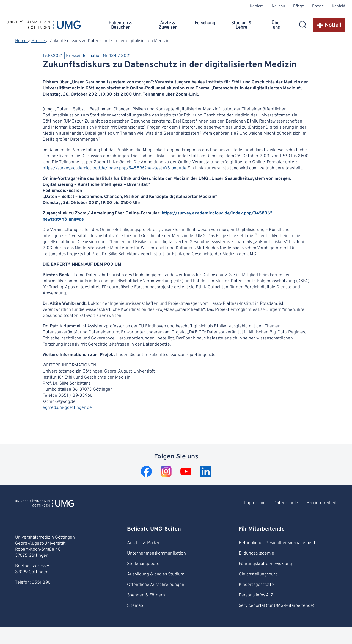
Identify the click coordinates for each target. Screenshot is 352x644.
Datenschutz (286, 503)
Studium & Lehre (241, 25)
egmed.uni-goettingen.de (67, 408)
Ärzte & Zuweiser (168, 25)
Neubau (278, 6)
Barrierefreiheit (322, 503)
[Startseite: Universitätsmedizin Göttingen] (44, 26)
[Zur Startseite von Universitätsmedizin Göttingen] (45, 504)
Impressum (255, 503)
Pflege (299, 6)
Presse (318, 6)
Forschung (205, 23)
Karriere (257, 6)
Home (21, 41)
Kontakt (339, 6)
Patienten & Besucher (120, 25)
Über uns (276, 25)
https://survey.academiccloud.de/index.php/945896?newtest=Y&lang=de (115, 168)
